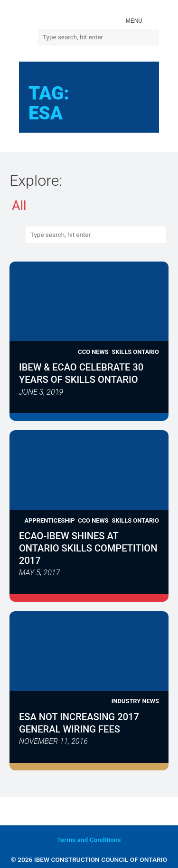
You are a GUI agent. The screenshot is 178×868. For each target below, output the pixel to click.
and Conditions (89, 840)
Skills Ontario (135, 352)
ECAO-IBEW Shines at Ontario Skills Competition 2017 (88, 548)
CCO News (93, 352)
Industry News (135, 701)
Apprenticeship (49, 520)
